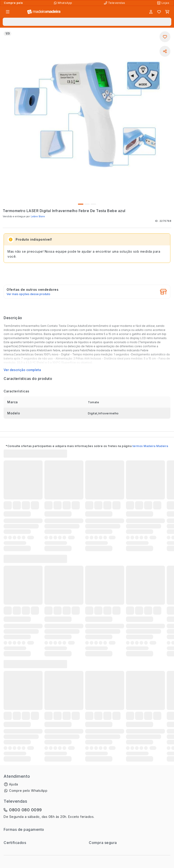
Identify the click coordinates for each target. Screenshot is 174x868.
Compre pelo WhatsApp (28, 791)
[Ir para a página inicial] (44, 12)
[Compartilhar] (165, 51)
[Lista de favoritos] (159, 12)
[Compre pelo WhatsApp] (64, 3)
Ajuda (14, 784)
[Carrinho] (167, 12)
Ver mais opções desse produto (28, 294)
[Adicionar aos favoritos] (165, 37)
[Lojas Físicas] (164, 3)
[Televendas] (115, 3)
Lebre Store (38, 216)
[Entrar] (151, 12)
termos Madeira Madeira (150, 446)
